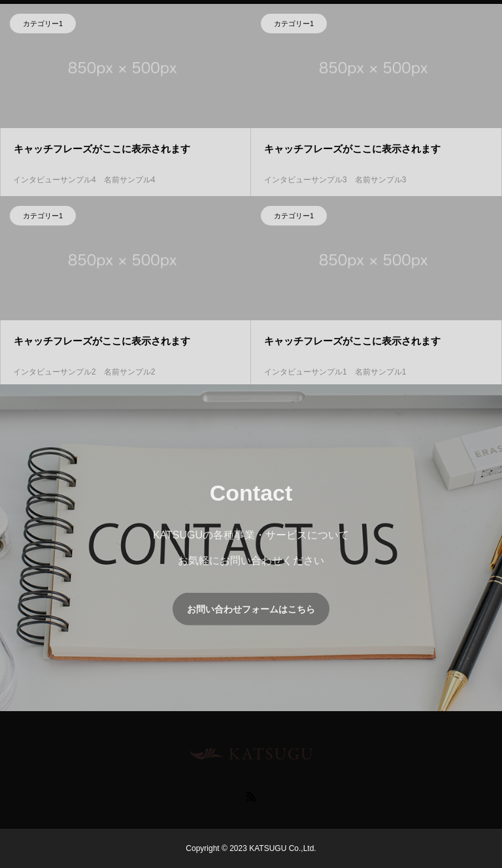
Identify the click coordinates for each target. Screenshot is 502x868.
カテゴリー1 (43, 25)
